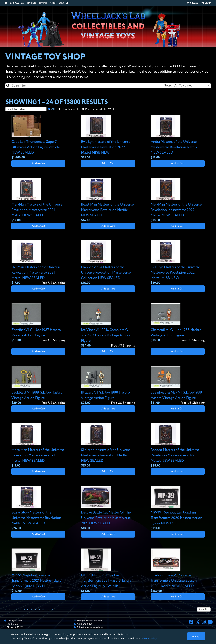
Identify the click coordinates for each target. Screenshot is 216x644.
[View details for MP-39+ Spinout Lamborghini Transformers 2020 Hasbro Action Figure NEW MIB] (178, 508)
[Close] (196, 636)
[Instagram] (204, 622)
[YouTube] (210, 622)
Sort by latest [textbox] (17, 109)
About (53, 3)
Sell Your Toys (17, 3)
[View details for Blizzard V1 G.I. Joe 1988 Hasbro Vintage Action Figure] (108, 386)
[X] (198, 622)
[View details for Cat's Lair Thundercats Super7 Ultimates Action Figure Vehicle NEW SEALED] (38, 137)
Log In (206, 3)
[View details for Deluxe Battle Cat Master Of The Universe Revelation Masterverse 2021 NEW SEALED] (108, 508)
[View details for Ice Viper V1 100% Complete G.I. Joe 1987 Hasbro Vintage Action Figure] (108, 326)
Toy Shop (32, 3)
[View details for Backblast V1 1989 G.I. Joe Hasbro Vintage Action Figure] (38, 386)
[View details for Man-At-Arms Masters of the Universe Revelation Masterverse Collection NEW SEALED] (108, 263)
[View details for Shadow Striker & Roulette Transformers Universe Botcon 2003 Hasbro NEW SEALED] (178, 571)
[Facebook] (191, 622)
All (53, 109)
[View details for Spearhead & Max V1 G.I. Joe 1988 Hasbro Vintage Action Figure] (178, 386)
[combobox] (187, 86)
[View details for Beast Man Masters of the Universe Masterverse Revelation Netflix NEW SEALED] (108, 200)
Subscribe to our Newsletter (90, 627)
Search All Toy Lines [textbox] (178, 86)
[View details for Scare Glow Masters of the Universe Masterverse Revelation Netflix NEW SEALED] (38, 508)
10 (43, 610)
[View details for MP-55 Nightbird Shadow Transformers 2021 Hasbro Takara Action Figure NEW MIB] (38, 571)
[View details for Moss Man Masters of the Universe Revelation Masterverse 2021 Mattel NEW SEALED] (38, 446)
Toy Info (43, 3)
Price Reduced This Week (100, 109)
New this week (70, 109)
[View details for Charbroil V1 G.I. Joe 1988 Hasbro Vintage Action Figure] (178, 323)
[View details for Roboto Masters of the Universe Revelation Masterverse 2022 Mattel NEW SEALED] (178, 446)
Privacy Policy (149, 638)
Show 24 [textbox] (203, 610)
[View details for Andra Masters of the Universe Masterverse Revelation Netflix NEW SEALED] (178, 137)
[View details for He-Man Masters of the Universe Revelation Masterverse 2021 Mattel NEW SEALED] (38, 263)
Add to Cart (38, 163)
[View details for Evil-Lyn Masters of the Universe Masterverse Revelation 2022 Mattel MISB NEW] (108, 137)
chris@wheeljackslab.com (89, 621)
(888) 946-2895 (85, 624)
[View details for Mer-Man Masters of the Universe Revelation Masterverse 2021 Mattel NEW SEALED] (38, 200)
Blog (61, 3)
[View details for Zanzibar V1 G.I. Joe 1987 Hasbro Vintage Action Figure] (38, 323)
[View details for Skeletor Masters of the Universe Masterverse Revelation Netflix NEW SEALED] (108, 446)
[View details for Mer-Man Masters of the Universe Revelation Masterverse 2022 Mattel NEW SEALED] (178, 200)
